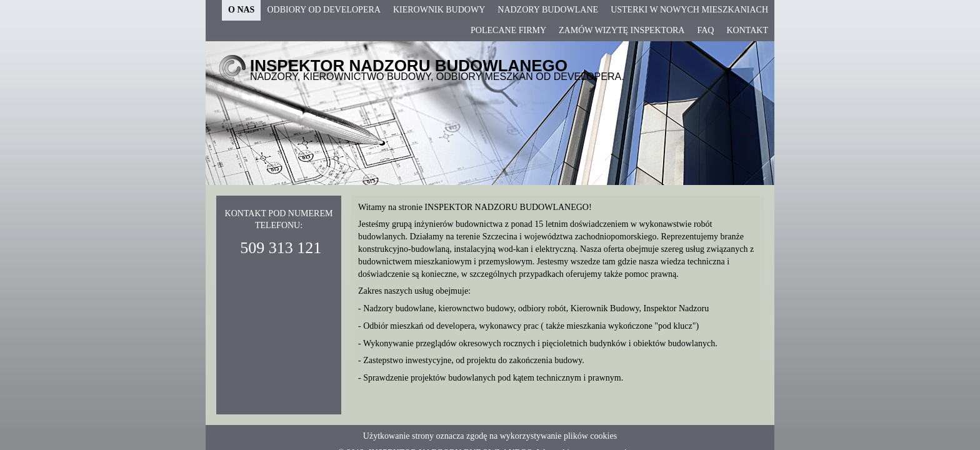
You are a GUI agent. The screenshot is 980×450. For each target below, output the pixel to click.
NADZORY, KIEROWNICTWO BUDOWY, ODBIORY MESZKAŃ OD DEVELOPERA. (437, 77)
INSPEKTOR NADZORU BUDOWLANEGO (409, 66)
